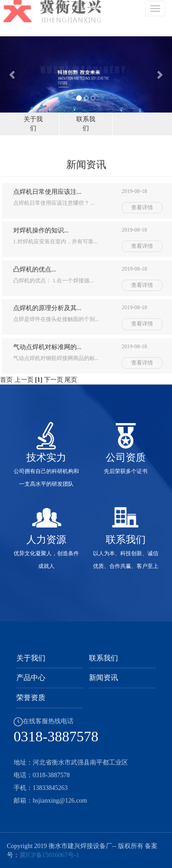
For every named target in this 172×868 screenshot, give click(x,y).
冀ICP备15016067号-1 (49, 855)
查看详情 (142, 207)
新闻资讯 (103, 678)
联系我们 (103, 658)
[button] (13, 74)
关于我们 (31, 658)
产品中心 (31, 678)
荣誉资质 (31, 698)
